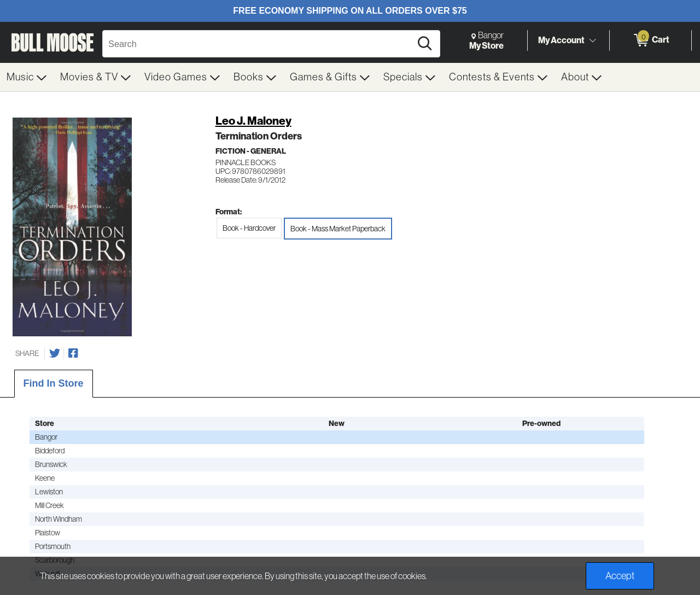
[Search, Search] (258, 44)
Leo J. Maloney (253, 121)
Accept (620, 576)
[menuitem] (27, 77)
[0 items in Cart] (651, 40)
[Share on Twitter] (55, 353)
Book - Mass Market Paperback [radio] (338, 229)
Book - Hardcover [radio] (249, 228)
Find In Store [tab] (54, 383)
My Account (561, 40)
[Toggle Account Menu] (592, 41)
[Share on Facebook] (73, 353)
